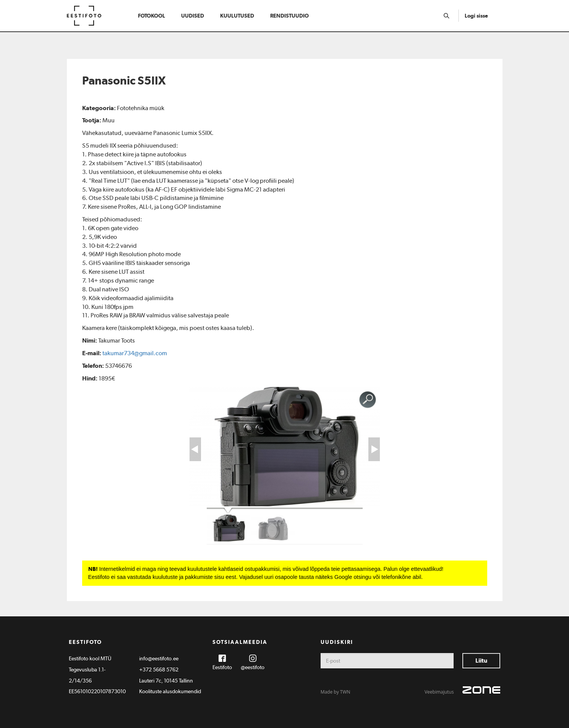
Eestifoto (222, 667)
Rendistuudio (289, 16)
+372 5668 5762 (159, 669)
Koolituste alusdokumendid (170, 691)
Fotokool (152, 16)
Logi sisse (476, 16)
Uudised (193, 16)
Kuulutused (237, 16)
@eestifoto (253, 667)
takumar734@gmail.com (135, 353)
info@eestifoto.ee (159, 658)
